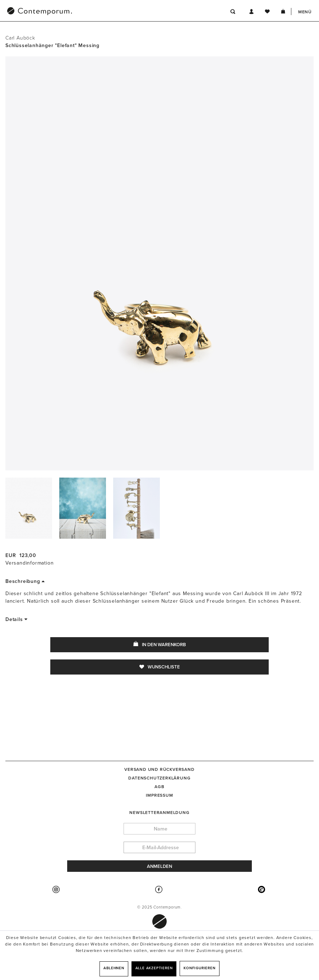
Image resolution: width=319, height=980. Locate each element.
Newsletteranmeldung (159, 813)
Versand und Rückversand (159, 769)
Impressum (159, 795)
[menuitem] (77, 12)
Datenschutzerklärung (159, 778)
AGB (159, 787)
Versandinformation (29, 563)
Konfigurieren (199, 968)
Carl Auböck (20, 38)
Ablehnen (114, 968)
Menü (305, 12)
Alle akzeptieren (154, 968)
